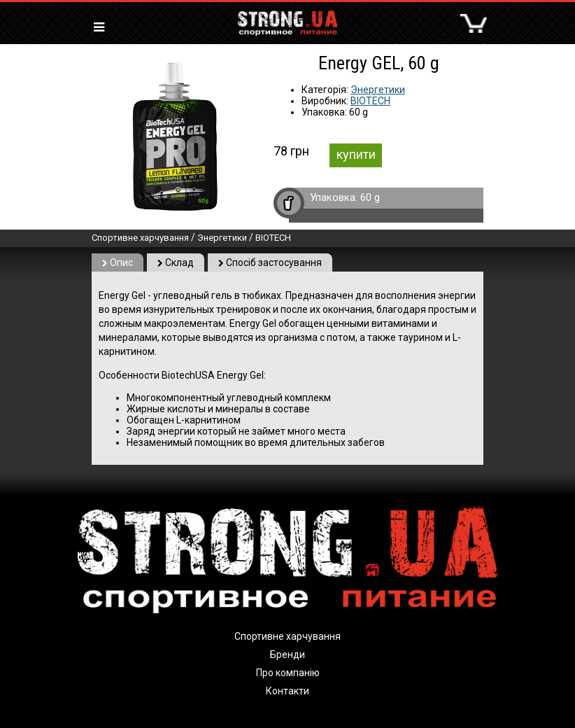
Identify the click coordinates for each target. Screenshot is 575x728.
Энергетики (378, 90)
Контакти (287, 691)
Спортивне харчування (140, 238)
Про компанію (288, 673)
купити (356, 154)
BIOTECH (370, 101)
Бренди (287, 654)
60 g (370, 197)
